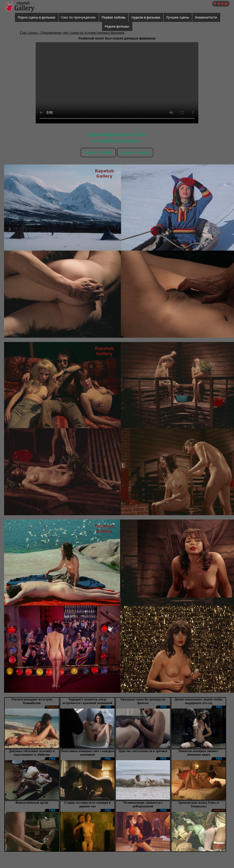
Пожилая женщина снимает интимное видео (199, 753)
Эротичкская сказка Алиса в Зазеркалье (199, 805)
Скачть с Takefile (98, 152)
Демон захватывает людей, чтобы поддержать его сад (199, 701)
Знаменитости (206, 17)
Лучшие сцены (178, 17)
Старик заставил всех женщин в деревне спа (87, 805)
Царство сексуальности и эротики (143, 751)
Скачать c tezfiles (135, 152)
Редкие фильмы (117, 26)
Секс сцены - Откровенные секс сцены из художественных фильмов (72, 33)
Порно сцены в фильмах (36, 17)
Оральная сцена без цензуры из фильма (143, 701)
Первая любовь (114, 17)
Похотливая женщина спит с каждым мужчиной (88, 753)
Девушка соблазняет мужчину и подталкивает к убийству (32, 753)
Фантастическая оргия (32, 803)
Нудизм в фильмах (146, 17)
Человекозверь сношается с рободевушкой (143, 805)
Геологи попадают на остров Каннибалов (32, 701)
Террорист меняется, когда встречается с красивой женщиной (87, 701)
